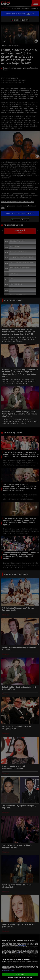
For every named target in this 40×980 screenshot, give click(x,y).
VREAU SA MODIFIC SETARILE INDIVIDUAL (20, 977)
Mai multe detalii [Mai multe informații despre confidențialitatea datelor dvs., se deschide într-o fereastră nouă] (22, 945)
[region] (20, 957)
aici (19, 952)
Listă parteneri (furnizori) (8, 970)
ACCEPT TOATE (20, 974)
